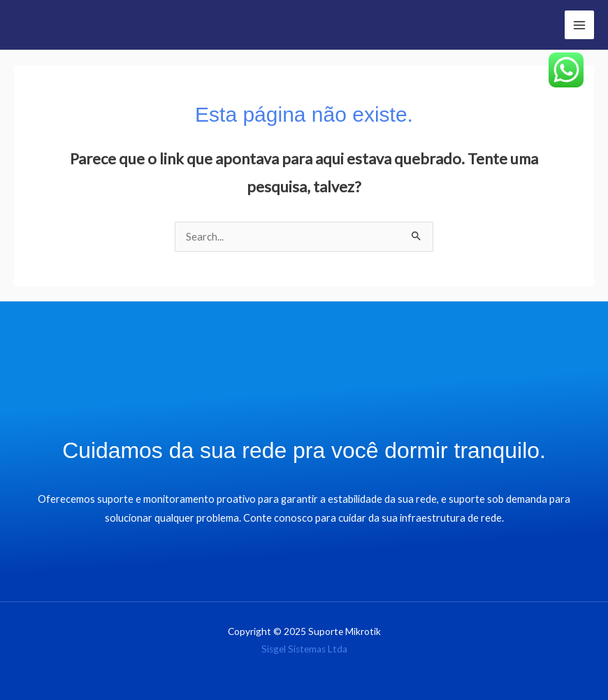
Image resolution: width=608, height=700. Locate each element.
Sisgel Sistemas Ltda (304, 649)
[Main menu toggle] (579, 25)
